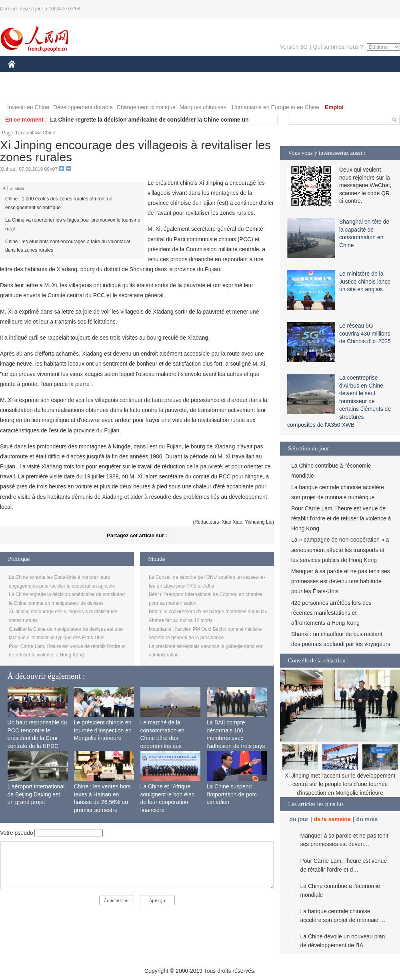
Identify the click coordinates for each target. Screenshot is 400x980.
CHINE (22, 75)
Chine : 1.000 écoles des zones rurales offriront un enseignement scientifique (59, 203)
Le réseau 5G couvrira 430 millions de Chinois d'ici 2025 (365, 333)
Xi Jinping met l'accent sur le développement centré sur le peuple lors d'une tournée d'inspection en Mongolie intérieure (340, 784)
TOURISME (335, 75)
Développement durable (83, 107)
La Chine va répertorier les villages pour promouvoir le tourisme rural (73, 224)
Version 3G (294, 47)
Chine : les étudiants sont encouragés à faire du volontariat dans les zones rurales (68, 246)
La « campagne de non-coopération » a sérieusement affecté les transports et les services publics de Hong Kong (340, 550)
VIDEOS (57, 91)
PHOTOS (24, 91)
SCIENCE (162, 75)
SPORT (301, 75)
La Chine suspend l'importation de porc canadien (232, 794)
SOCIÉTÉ (233, 75)
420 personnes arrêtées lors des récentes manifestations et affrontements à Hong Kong (331, 613)
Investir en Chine (28, 107)
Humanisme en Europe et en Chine (275, 107)
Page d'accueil (18, 133)
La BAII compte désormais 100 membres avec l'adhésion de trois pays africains (236, 738)
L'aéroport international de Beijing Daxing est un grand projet (36, 794)
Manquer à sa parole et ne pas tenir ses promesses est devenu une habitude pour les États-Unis (341, 581)
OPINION (372, 75)
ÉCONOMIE (56, 75)
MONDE (93, 75)
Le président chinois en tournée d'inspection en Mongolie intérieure (103, 730)
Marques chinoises (203, 107)
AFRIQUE (127, 75)
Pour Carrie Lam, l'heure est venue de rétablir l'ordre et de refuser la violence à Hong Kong (341, 518)
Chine (49, 133)
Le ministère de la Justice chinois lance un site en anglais (365, 281)
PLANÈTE (269, 75)
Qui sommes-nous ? (338, 47)
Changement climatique (146, 107)
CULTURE (198, 75)
